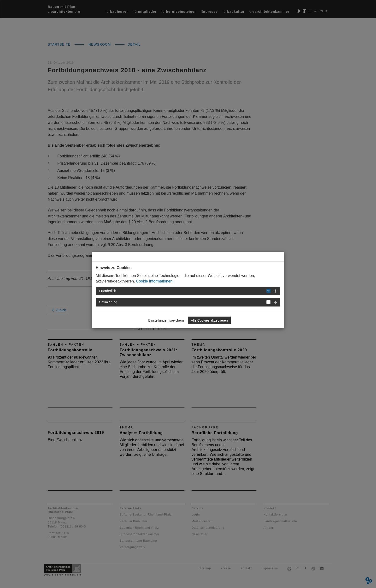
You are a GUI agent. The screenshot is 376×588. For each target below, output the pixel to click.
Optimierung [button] (108, 302)
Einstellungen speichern (166, 320)
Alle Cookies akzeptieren (209, 320)
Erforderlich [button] (108, 291)
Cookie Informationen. (155, 281)
